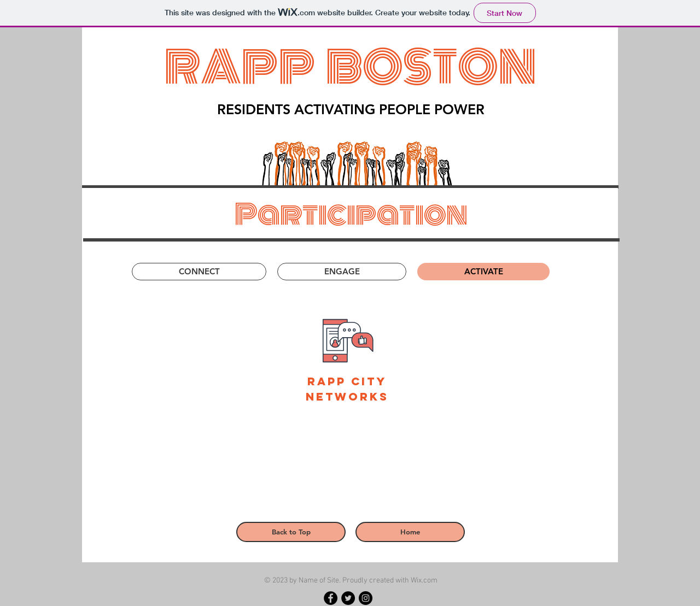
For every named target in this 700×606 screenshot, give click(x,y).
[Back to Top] (291, 532)
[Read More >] (214, 553)
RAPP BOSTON (350, 67)
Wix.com (424, 581)
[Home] (410, 532)
